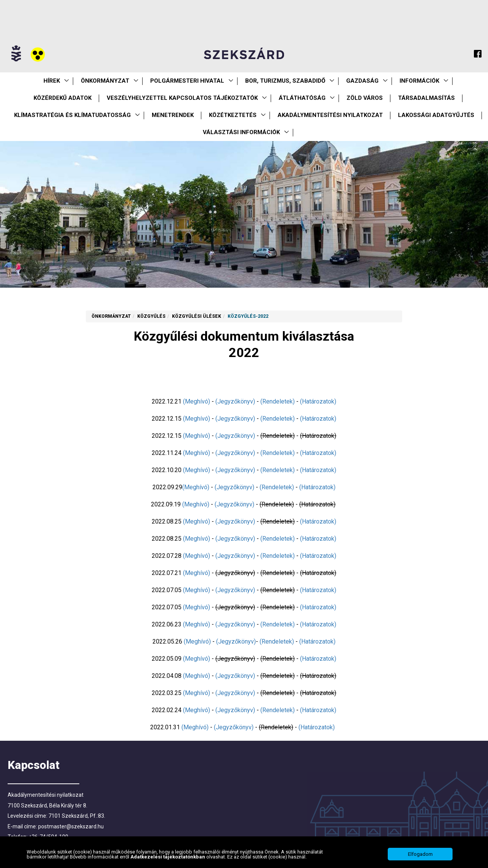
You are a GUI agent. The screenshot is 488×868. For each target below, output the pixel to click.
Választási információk (241, 132)
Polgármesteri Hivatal (187, 81)
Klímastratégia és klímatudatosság (72, 115)
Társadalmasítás (426, 98)
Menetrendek (173, 115)
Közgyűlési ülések (197, 316)
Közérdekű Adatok (63, 98)
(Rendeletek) (278, 401)
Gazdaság (362, 81)
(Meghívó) (197, 401)
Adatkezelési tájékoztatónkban (168, 859)
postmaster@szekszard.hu (71, 826)
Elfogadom (420, 857)
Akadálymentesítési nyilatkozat (330, 115)
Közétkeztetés (233, 115)
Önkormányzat (105, 81)
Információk (419, 81)
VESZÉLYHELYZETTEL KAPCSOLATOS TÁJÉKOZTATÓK (182, 98)
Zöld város (365, 98)
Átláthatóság (302, 98)
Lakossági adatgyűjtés (436, 115)
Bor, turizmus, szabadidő (285, 81)
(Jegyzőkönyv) (235, 401)
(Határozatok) (318, 401)
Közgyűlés (151, 316)
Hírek (52, 81)
